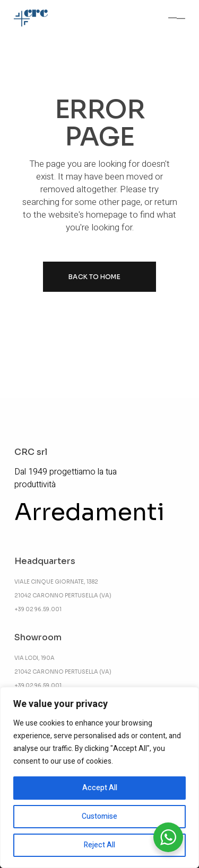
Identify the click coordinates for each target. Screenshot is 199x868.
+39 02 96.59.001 (38, 609)
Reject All (99, 845)
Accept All (100, 788)
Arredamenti (89, 512)
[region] (99, 777)
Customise (99, 816)
